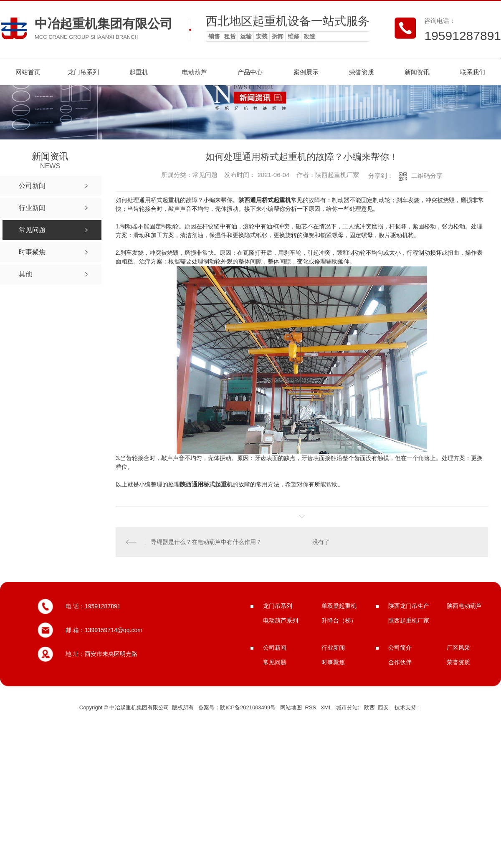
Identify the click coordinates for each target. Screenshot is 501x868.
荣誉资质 (362, 72)
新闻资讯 (417, 72)
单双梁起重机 (339, 606)
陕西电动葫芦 (464, 606)
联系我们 (473, 72)
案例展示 (306, 72)
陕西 (369, 707)
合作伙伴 (400, 662)
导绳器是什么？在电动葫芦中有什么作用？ (206, 542)
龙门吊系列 (83, 72)
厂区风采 (458, 648)
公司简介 (400, 648)
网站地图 (291, 707)
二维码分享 (427, 176)
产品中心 (250, 72)
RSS (311, 707)
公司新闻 (275, 648)
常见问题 (275, 662)
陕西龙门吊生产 (409, 606)
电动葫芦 (195, 72)
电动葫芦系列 (281, 620)
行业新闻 (333, 648)
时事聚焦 (333, 662)
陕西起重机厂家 (409, 620)
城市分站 (347, 707)
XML (327, 707)
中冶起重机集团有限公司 (104, 24)
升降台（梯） (339, 620)
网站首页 (28, 72)
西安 (383, 707)
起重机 (139, 72)
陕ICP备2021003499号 (248, 707)
